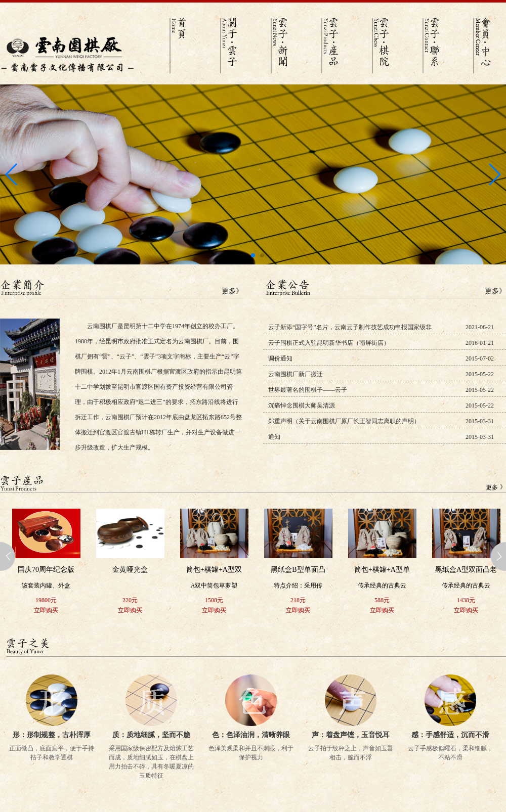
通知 (274, 437)
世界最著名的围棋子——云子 (308, 390)
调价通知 (280, 358)
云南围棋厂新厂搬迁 (296, 374)
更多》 (232, 291)
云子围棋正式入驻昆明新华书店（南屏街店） (329, 343)
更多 (492, 487)
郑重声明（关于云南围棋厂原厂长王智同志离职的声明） (344, 421)
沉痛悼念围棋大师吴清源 (302, 405)
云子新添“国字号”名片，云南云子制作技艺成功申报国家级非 (350, 327)
